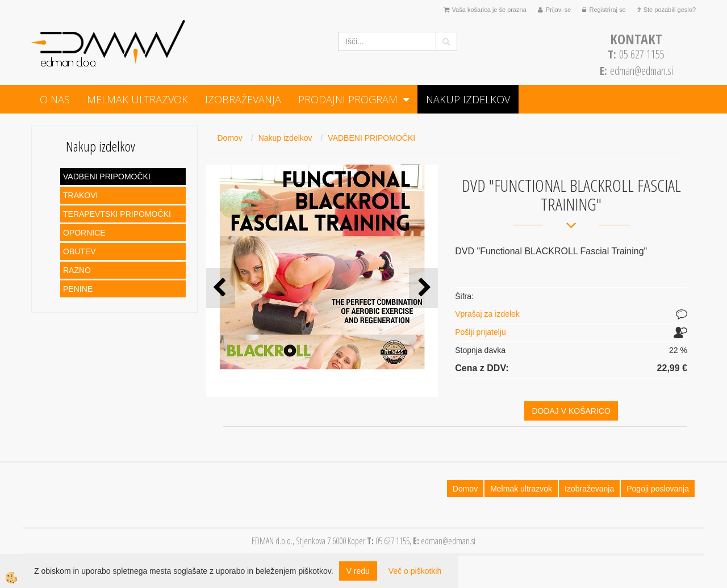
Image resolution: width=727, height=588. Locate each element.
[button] (423, 288)
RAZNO (77, 270)
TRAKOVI (80, 195)
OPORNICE (84, 233)
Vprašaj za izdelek (487, 314)
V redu (358, 571)
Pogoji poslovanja (658, 489)
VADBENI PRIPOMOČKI (107, 177)
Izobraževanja (243, 99)
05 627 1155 (636, 54)
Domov (230, 138)
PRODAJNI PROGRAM (348, 99)
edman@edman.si (642, 71)
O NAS (55, 99)
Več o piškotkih (415, 571)
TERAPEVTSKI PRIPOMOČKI (117, 214)
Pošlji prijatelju (480, 332)
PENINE (78, 289)
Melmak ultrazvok (137, 99)
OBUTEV (80, 251)
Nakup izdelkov (468, 99)
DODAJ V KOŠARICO (571, 411)
